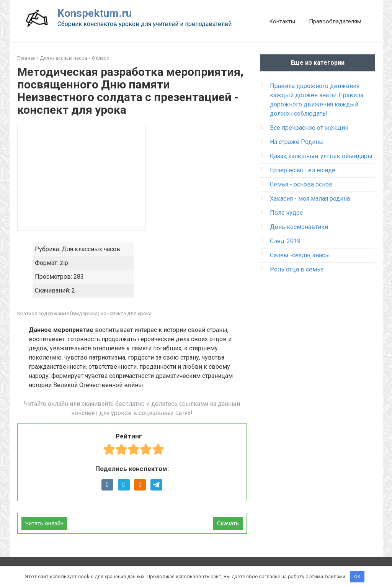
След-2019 (285, 241)
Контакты (282, 21)
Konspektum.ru (95, 13)
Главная (26, 58)
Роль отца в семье (297, 269)
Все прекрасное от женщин (309, 128)
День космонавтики (299, 227)
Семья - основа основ (301, 184)
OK (357, 576)
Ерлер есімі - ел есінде (303, 170)
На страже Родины (297, 142)
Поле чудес (286, 213)
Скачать (228, 523)
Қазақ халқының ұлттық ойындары (321, 156)
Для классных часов (64, 58)
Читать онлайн (44, 523)
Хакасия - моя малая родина (310, 199)
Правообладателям (335, 21)
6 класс (100, 58)
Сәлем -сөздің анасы (300, 255)
